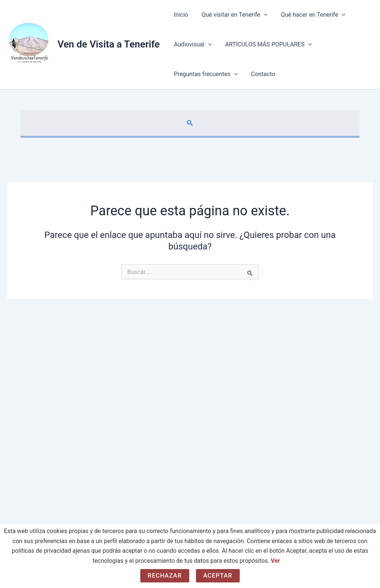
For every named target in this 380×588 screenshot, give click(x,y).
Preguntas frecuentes (205, 74)
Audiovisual (192, 45)
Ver (276, 561)
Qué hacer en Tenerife (309, 15)
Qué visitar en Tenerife (232, 15)
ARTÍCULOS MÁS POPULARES (266, 45)
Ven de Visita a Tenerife (109, 44)
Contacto (261, 74)
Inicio (180, 15)
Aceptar (218, 576)
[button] (262, 15)
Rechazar (165, 576)
